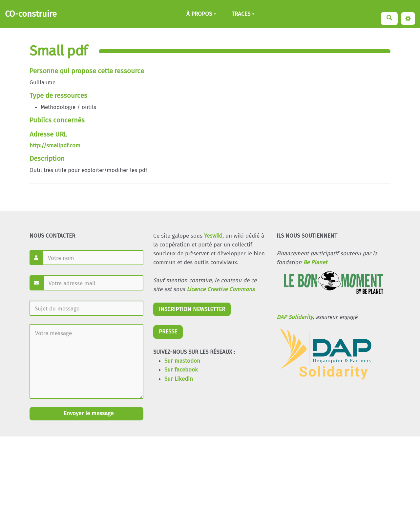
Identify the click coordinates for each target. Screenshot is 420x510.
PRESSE (168, 332)
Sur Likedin (179, 379)
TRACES (243, 14)
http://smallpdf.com (55, 146)
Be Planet (315, 262)
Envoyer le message (88, 413)
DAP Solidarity (295, 317)
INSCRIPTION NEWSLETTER (192, 309)
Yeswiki (213, 236)
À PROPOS (201, 14)
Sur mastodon (182, 361)
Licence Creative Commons (221, 289)
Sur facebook (181, 370)
